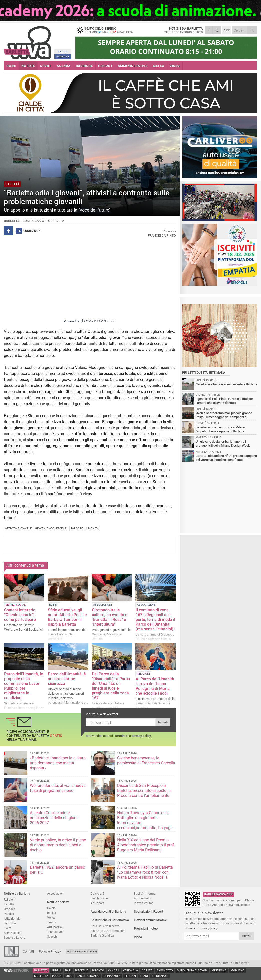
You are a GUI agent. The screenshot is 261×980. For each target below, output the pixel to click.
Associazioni (56, 894)
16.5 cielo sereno (106, 30)
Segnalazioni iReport (149, 912)
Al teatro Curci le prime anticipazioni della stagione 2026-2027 (54, 818)
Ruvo (69, 976)
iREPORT (105, 66)
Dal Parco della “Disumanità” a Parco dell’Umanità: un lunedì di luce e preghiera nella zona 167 (111, 686)
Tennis (51, 922)
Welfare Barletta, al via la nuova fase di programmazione (58, 788)
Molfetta (41, 976)
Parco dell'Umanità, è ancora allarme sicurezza (67, 679)
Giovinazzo (165, 971)
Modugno (238, 971)
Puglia (57, 976)
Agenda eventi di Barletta (108, 912)
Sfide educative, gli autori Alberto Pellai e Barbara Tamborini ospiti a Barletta (67, 617)
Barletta (41, 971)
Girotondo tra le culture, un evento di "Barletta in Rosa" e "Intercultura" (110, 617)
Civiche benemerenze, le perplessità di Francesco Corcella (146, 761)
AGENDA (64, 66)
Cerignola (130, 971)
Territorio (10, 923)
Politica (9, 914)
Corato (147, 971)
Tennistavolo (56, 932)
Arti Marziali (55, 927)
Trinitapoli (160, 976)
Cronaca (10, 909)
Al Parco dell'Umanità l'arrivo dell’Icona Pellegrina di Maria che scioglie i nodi (155, 686)
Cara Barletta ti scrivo (105, 926)
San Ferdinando (88, 976)
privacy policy (141, 736)
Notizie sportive (58, 902)
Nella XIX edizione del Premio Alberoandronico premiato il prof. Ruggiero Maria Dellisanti (146, 845)
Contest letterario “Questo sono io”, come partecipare (20, 615)
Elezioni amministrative (150, 920)
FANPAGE (63, 56)
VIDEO (175, 66)
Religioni (10, 900)
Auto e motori (143, 898)
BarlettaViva (28, 41)
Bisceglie (82, 971)
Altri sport (97, 903)
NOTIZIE (28, 66)
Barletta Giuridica (102, 936)
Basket (52, 913)
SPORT (46, 66)
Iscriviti (163, 722)
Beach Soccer (100, 898)
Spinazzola (112, 976)
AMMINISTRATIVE (133, 66)
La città (9, 904)
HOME (11, 66)
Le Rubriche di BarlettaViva (110, 920)
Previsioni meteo (146, 929)
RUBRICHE (84, 66)
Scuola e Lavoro (15, 938)
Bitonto (98, 971)
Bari (68, 971)
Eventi (8, 928)
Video (138, 937)
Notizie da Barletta (17, 894)
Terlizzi (130, 976)
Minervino (219, 971)
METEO (159, 66)
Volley (51, 918)
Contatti (28, 952)
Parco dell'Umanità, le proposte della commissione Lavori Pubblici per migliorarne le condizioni (24, 686)
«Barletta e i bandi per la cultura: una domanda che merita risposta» (58, 763)
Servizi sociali (13, 933)
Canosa (114, 971)
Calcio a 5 (97, 894)
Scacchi (52, 937)
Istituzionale (12, 919)
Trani (144, 976)
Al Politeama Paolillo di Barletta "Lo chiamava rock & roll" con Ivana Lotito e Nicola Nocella (145, 872)
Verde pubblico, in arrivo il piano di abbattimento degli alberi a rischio (58, 845)
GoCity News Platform (82, 952)
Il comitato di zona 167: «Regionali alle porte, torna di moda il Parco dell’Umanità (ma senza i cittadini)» (156, 619)
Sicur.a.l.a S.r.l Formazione (108, 931)
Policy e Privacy (50, 952)
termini (120, 736)
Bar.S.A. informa (145, 894)
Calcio (51, 908)
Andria (56, 971)
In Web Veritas (144, 903)
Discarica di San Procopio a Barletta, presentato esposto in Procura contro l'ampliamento (144, 790)
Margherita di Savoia (192, 971)
